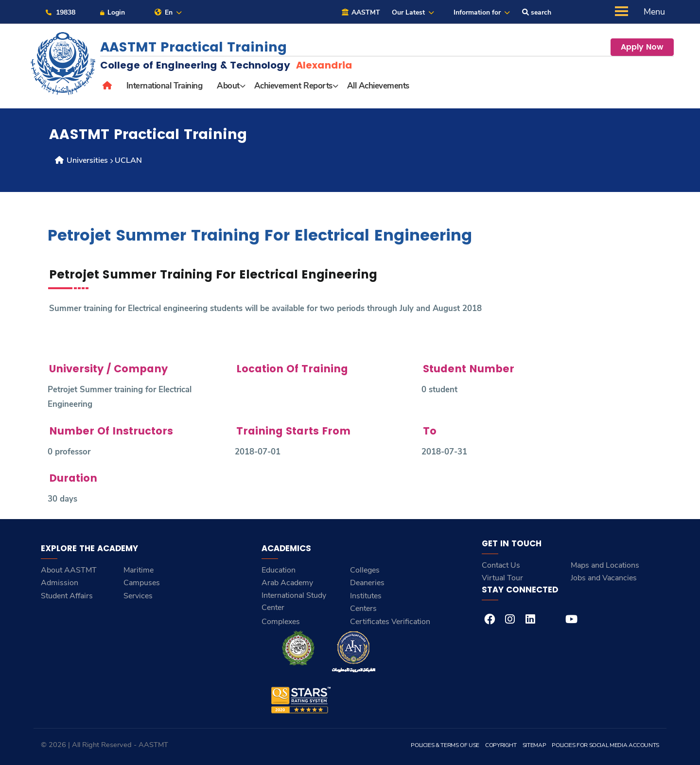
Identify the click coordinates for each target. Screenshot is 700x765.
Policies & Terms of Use (445, 745)
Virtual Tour (502, 578)
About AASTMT (69, 570)
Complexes (281, 622)
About (228, 86)
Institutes (366, 596)
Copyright (501, 745)
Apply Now (642, 47)
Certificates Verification (390, 622)
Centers (363, 609)
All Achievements (378, 86)
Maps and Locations (605, 565)
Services (138, 596)
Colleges (365, 570)
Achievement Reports (293, 86)
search (537, 12)
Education (279, 570)
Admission (60, 583)
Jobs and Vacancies (604, 578)
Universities (81, 160)
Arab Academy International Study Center (294, 595)
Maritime (139, 570)
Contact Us (501, 565)
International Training (164, 86)
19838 (60, 12)
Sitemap (534, 745)
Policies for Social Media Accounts (605, 745)
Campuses (142, 583)
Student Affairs (67, 596)
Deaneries (367, 583)
